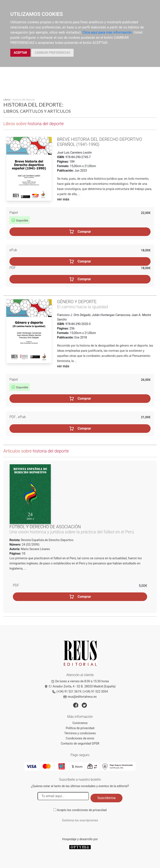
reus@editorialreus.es (80, 697)
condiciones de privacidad (89, 810)
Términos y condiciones (80, 733)
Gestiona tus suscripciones (80, 820)
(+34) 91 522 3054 (96, 691)
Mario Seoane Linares (35, 549)
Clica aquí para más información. (107, 32)
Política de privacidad (80, 728)
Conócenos (80, 723)
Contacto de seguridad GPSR (80, 743)
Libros (7, 100)
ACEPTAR (20, 53)
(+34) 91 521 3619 (67, 691)
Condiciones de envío (80, 738)
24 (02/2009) (30, 545)
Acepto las (82, 810)
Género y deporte (77, 302)
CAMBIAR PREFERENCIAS (52, 53)
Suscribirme (106, 798)
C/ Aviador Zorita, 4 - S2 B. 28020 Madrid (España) (80, 686)
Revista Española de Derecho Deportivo (47, 540)
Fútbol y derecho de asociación (45, 527)
